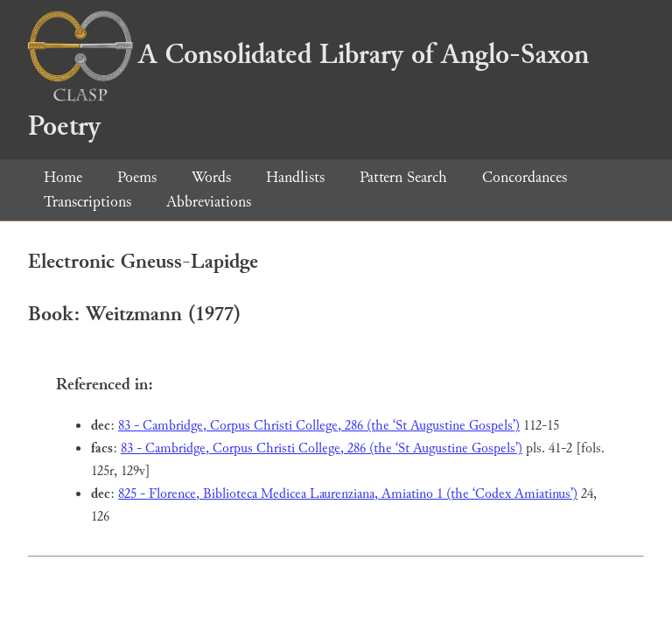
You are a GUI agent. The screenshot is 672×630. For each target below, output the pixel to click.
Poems (137, 177)
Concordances (525, 177)
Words (211, 177)
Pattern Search (403, 177)
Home (63, 177)
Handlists (295, 177)
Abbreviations (209, 202)
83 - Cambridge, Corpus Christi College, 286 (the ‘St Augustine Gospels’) (319, 426)
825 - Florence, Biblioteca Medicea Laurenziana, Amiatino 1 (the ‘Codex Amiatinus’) (348, 494)
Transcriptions (87, 202)
